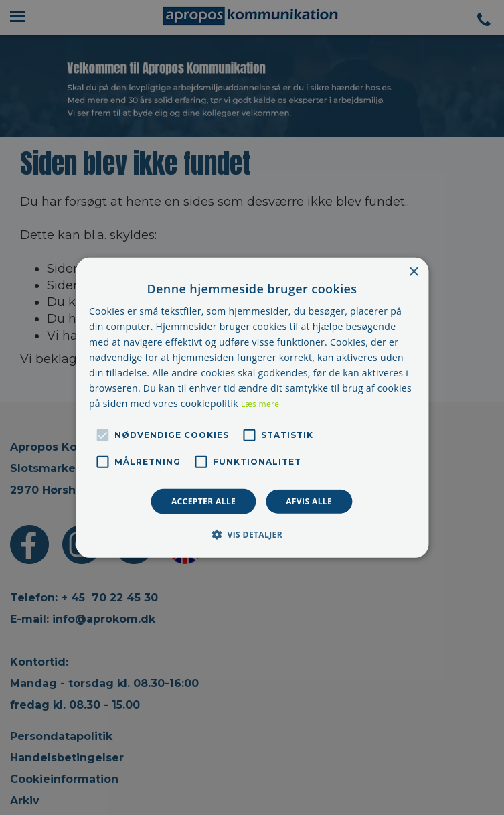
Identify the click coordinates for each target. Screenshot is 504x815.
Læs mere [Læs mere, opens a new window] (260, 404)
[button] (252, 534)
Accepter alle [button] (203, 501)
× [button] (413, 272)
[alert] (252, 407)
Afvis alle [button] (309, 501)
